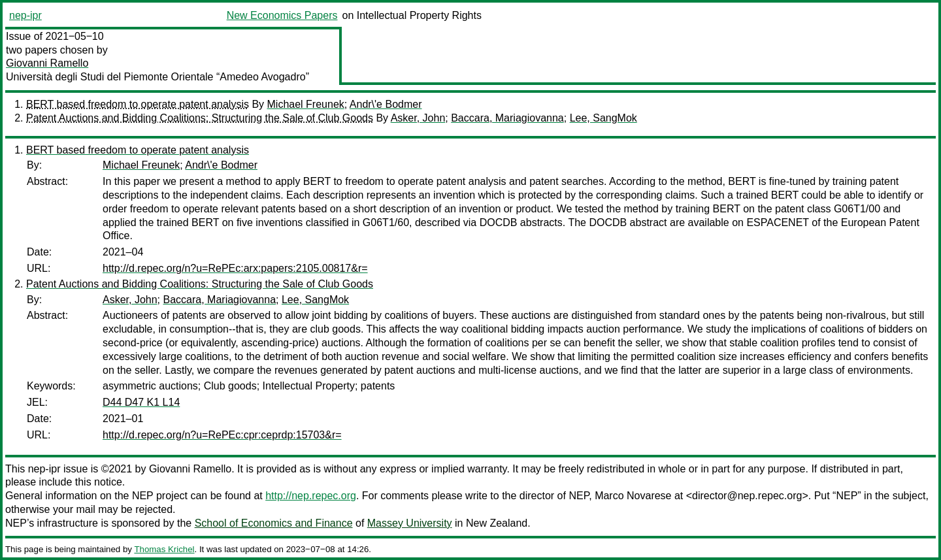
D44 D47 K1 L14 (141, 402)
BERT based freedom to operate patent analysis (138, 104)
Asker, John (418, 118)
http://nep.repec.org (311, 496)
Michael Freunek (306, 104)
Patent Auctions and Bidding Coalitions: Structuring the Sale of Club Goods (200, 118)
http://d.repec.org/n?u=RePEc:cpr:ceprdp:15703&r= (222, 435)
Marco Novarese (633, 496)
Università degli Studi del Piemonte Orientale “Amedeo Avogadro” (157, 77)
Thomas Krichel (164, 549)
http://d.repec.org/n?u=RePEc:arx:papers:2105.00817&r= (235, 268)
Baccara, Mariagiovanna (507, 118)
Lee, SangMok (603, 118)
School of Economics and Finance (274, 523)
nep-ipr (25, 15)
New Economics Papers (282, 15)
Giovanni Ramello (47, 63)
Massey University (410, 523)
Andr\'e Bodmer (386, 104)
